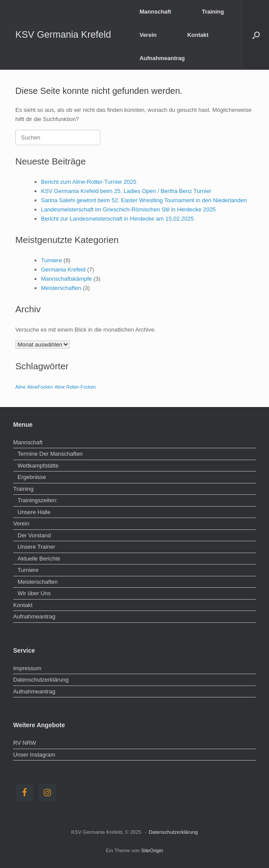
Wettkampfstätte (38, 466)
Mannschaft (155, 12)
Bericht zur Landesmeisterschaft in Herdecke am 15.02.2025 (118, 219)
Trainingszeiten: (37, 500)
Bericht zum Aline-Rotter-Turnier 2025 (89, 182)
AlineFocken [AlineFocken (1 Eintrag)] (40, 387)
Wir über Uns (34, 593)
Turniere (52, 260)
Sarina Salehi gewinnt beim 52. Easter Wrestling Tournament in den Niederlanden (144, 200)
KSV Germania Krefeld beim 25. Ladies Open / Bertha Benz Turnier (126, 191)
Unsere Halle (34, 512)
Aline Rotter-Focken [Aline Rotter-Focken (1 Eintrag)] (75, 387)
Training (213, 12)
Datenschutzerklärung (41, 680)
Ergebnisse (32, 477)
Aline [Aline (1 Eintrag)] (21, 387)
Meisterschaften (61, 288)
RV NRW (25, 743)
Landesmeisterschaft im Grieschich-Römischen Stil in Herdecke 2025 (129, 209)
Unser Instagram (34, 755)
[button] (256, 35)
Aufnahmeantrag (162, 58)
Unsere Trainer (36, 547)
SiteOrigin (152, 850)
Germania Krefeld (64, 270)
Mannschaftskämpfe (67, 279)
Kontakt (198, 35)
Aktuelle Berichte (39, 559)
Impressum (27, 668)
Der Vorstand (34, 535)
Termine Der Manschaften (50, 454)
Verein (148, 35)
